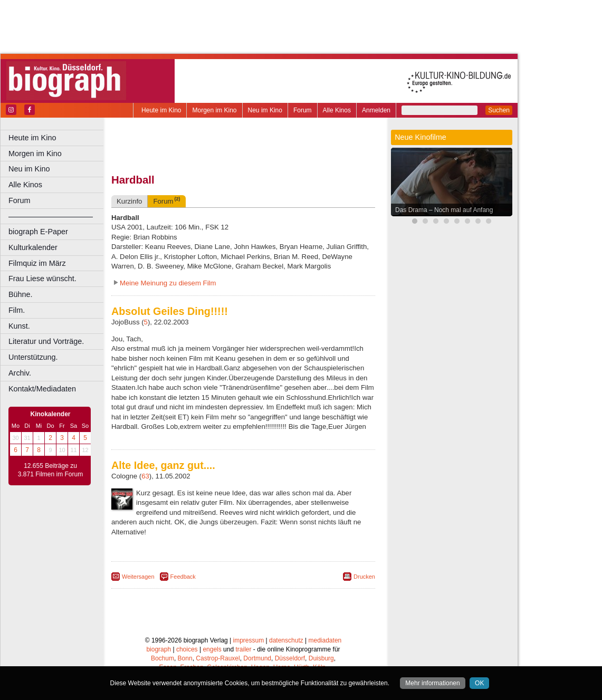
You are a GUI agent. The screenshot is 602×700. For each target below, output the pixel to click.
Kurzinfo (129, 201)
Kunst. (19, 326)
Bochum (163, 658)
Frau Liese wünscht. (42, 279)
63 (145, 476)
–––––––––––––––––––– (51, 216)
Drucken (364, 577)
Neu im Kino (265, 110)
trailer (243, 649)
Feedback (183, 577)
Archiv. (20, 373)
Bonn (185, 658)
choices (187, 649)
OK (479, 683)
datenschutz (286, 640)
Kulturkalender (33, 247)
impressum (249, 640)
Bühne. (21, 294)
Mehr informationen (432, 683)
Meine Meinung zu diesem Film (168, 283)
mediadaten (325, 640)
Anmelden (376, 110)
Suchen (499, 110)
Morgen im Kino (214, 110)
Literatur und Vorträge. (46, 341)
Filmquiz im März (37, 263)
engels (212, 649)
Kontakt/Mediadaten (42, 389)
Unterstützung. (33, 357)
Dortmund (257, 658)
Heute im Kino (161, 110)
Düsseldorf (290, 658)
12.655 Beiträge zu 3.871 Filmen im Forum (50, 470)
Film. (17, 310)
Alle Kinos (337, 110)
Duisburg (321, 658)
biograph (159, 649)
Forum (303, 110)
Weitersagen (138, 577)
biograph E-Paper (38, 232)
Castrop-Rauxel (218, 658)
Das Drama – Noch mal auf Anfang (444, 210)
